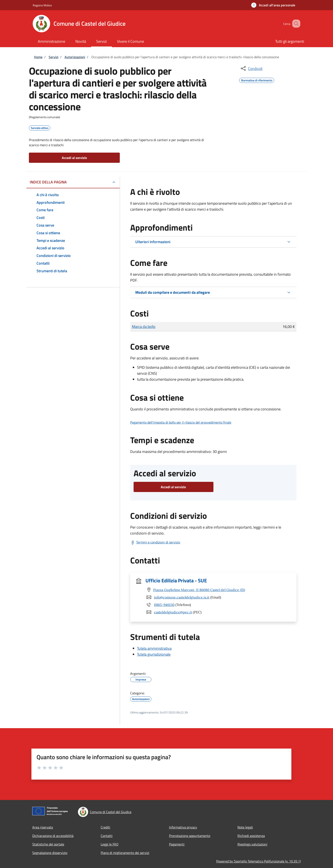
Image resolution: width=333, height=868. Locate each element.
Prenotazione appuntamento (190, 836)
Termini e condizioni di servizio (158, 542)
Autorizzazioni (75, 57)
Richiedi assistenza (251, 836)
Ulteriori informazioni (153, 242)
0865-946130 (164, 605)
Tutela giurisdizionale (154, 654)
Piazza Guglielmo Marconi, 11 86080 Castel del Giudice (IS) (199, 590)
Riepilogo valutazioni (252, 844)
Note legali (245, 827)
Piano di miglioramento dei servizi (125, 853)
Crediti (105, 827)
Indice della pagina (48, 182)
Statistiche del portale (48, 844)
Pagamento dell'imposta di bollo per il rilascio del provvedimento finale (181, 422)
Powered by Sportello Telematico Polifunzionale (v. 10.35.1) (258, 861)
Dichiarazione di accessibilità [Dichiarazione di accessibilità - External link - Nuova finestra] (53, 836)
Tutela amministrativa (154, 648)
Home (38, 57)
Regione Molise (42, 5)
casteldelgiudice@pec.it (173, 612)
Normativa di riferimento (257, 80)
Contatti (107, 836)
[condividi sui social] (251, 68)
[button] (273, 5)
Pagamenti (177, 844)
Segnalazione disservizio (50, 853)
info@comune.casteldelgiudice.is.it (182, 597)
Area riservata (43, 827)
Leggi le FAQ (110, 844)
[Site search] (295, 24)
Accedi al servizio (74, 158)
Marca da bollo (144, 327)
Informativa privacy (183, 827)
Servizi (54, 57)
